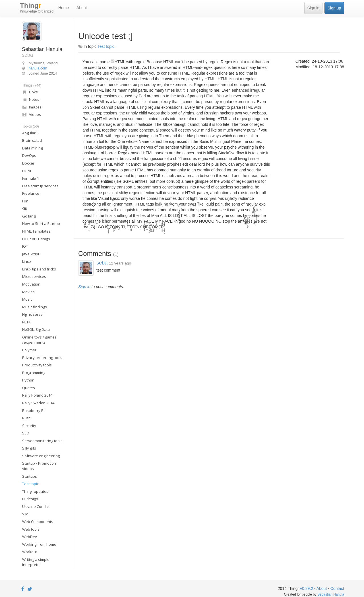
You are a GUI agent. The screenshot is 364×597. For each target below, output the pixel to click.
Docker (28, 163)
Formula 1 (31, 178)
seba (103, 263)
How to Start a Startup (41, 223)
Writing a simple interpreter (36, 562)
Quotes (29, 388)
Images (32, 107)
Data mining (32, 148)
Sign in (313, 8)
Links (30, 92)
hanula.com (38, 68)
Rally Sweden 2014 (38, 403)
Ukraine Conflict (36, 506)
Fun (25, 201)
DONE (27, 171)
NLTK (26, 322)
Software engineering (41, 456)
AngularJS (30, 133)
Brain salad (32, 140)
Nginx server (33, 314)
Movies (28, 292)
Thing (37, 8)
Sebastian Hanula (331, 594)
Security (29, 426)
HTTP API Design (36, 239)
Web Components (38, 522)
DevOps (29, 155)
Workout (30, 552)
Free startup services (40, 186)
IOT (25, 246)
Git (25, 208)
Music (27, 299)
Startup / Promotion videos (39, 466)
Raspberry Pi (33, 411)
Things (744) (32, 85)
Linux (27, 261)
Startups (30, 476)
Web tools (31, 529)
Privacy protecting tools (42, 358)
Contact (337, 588)
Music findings (35, 307)
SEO (26, 433)
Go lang (29, 216)
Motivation (31, 284)
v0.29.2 (307, 588)
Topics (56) (31, 126)
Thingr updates (35, 491)
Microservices (34, 276)
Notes (31, 99)
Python (28, 380)
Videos (32, 114)
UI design (30, 499)
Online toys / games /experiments (39, 340)
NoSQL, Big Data (36, 329)
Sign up (334, 8)
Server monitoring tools (42, 441)
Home (64, 8)
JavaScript (31, 254)
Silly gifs (29, 448)
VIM (25, 514)
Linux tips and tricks (39, 269)
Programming (34, 373)
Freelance (31, 193)
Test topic (30, 484)
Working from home (39, 544)
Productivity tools (37, 365)
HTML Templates (36, 231)
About (82, 8)
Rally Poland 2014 (37, 395)
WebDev (30, 537)
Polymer (29, 350)
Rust (26, 418)
